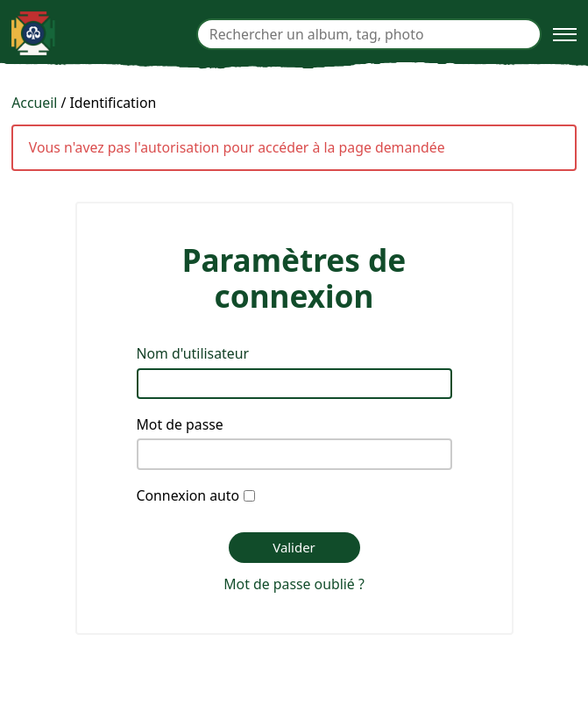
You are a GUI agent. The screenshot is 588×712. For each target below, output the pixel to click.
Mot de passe (180, 424)
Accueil (34, 103)
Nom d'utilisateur (193, 353)
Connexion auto (188, 495)
